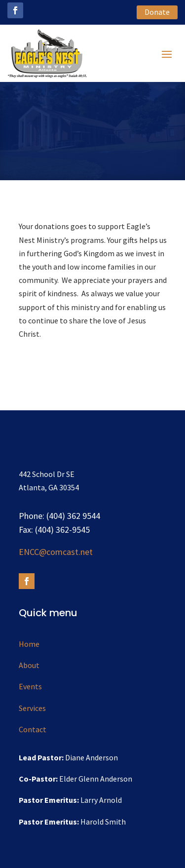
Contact (33, 729)
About (29, 665)
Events (30, 686)
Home (29, 644)
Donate (157, 12)
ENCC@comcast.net (56, 552)
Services (32, 708)
